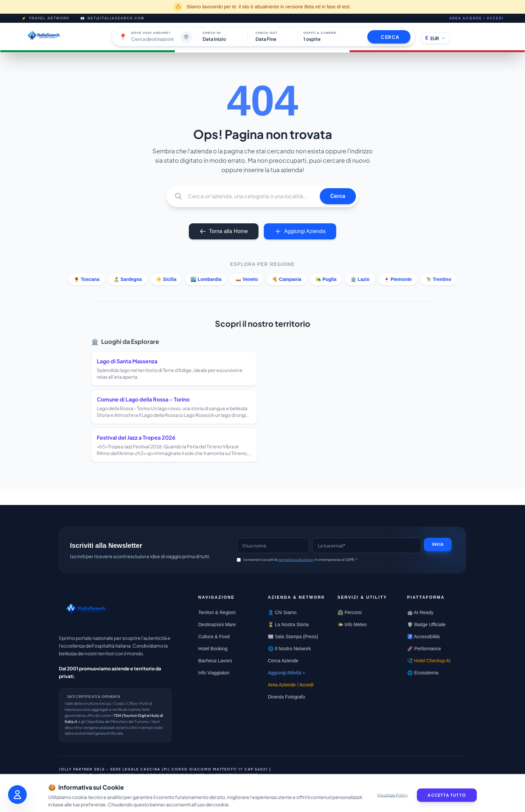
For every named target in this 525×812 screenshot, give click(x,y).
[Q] (251, 196)
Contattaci (351, 777)
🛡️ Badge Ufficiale (426, 624)
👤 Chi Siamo (282, 612)
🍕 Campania (287, 279)
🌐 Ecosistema (423, 673)
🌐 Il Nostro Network (289, 649)
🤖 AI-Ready (420, 612)
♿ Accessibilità (423, 637)
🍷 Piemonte (398, 279)
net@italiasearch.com (116, 18)
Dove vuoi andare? (151, 33)
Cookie (364, 786)
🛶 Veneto (247, 279)
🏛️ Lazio (360, 279)
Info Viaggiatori (214, 673)
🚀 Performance (424, 649)
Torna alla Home (224, 231)
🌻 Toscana (87, 279)
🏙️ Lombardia (206, 279)
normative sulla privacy (296, 560)
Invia (438, 544)
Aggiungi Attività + (287, 673)
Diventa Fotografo (286, 697)
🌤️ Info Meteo (352, 624)
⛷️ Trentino (439, 279)
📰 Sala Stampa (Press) (293, 637)
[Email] (367, 545)
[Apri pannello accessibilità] (17, 795)
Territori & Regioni (217, 612)
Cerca (338, 196)
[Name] (273, 545)
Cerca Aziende (283, 661)
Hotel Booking (213, 649)
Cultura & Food (214, 637)
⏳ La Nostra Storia (288, 624)
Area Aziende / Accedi (476, 18)
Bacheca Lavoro (215, 661)
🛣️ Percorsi (350, 612)
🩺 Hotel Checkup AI (429, 661)
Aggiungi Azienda (300, 231)
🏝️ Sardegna (128, 279)
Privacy (443, 777)
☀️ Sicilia (166, 279)
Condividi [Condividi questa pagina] (315, 777)
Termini (390, 786)
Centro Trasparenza (400, 777)
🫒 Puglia (326, 279)
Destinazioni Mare (217, 624)
